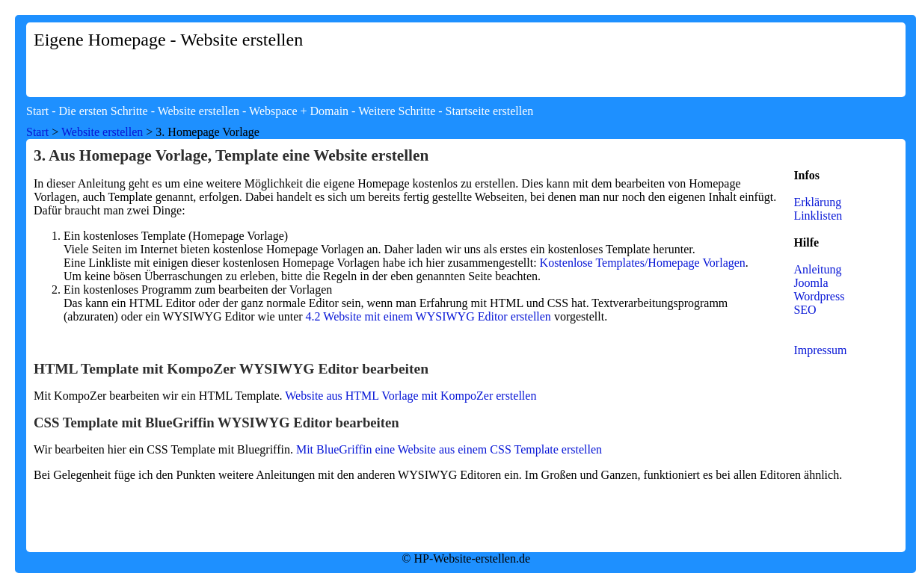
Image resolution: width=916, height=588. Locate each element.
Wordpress (819, 296)
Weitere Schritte (397, 111)
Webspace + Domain (299, 111)
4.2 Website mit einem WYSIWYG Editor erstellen (428, 316)
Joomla (811, 283)
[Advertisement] (699, 58)
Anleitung (817, 269)
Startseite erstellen (490, 111)
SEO (805, 310)
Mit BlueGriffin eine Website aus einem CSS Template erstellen (449, 449)
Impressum (820, 350)
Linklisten (818, 216)
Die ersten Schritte (104, 111)
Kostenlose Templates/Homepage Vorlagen (643, 263)
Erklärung (817, 202)
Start (37, 111)
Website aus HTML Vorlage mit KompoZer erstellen (411, 396)
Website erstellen (199, 111)
